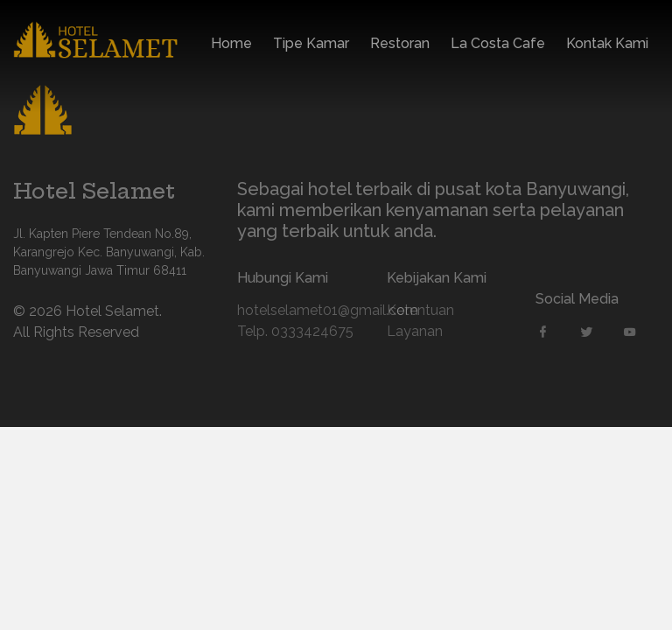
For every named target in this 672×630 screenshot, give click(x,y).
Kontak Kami (607, 45)
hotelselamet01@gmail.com (299, 310)
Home (231, 45)
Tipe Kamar (311, 45)
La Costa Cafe (498, 45)
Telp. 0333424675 (295, 331)
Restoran (400, 45)
